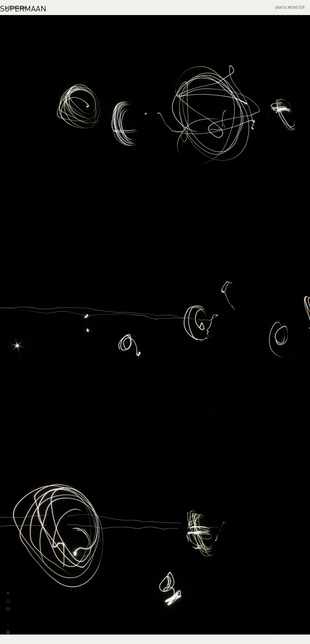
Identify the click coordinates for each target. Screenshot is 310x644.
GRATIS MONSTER (290, 7)
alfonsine (16, 7)
